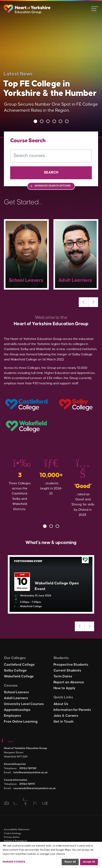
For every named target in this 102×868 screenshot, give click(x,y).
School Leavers (16, 692)
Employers (13, 716)
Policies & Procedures (16, 841)
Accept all (89, 862)
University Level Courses (24, 704)
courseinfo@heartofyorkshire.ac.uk (34, 788)
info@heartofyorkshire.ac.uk (30, 773)
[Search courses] (51, 156)
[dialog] (51, 855)
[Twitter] (35, 804)
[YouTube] (26, 804)
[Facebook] (6, 804)
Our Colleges (15, 658)
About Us (61, 704)
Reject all (70, 862)
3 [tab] (48, 121)
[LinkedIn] (45, 804)
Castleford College (19, 665)
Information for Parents (72, 710)
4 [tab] (54, 121)
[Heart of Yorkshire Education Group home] (27, 7)
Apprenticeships (17, 710)
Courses (11, 686)
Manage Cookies (14, 862)
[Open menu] (95, 8)
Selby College (15, 671)
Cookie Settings (13, 833)
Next (93, 302)
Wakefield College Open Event (57, 586)
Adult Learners (16, 698)
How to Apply (65, 688)
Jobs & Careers (66, 716)
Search (51, 172)
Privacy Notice (12, 837)
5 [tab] (60, 121)
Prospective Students (71, 665)
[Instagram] (16, 804)
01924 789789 (28, 768)
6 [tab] (67, 121)
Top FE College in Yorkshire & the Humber (50, 89)
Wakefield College (19, 676)
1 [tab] (35, 121)
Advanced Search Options (53, 186)
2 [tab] (42, 121)
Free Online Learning (21, 722)
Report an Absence (69, 682)
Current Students (67, 671)
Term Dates (63, 676)
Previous (84, 302)
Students (61, 658)
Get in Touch (64, 722)
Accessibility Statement (17, 830)
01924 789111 (27, 784)
